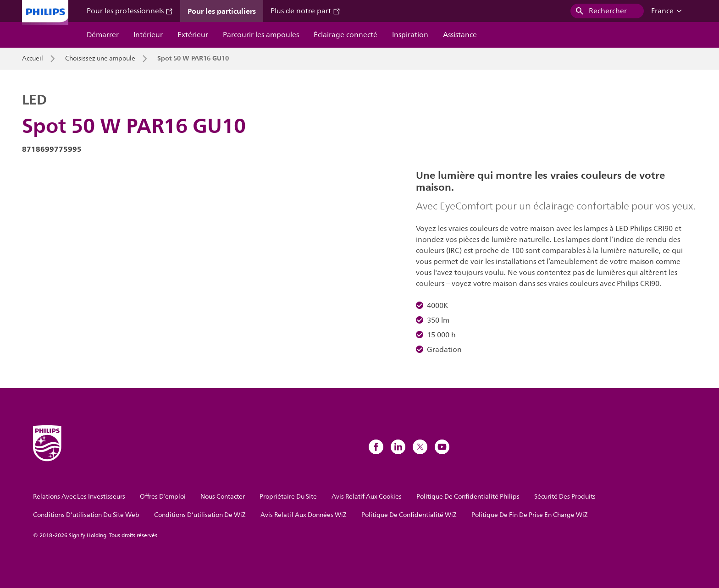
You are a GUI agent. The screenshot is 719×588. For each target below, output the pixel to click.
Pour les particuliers (222, 11)
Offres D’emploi (163, 497)
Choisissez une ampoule (100, 59)
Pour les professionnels (130, 11)
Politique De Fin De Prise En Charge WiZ (530, 515)
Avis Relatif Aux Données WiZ (304, 515)
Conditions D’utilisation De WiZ (200, 515)
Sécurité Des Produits (565, 497)
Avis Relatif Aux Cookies (367, 497)
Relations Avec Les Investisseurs (79, 497)
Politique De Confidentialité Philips (468, 497)
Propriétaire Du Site (288, 497)
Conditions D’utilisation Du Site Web (86, 515)
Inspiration (410, 35)
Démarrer (103, 35)
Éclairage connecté (346, 35)
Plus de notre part (305, 11)
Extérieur (193, 35)
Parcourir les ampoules (261, 35)
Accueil (33, 59)
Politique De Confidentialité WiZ (409, 515)
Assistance (460, 35)
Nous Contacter (223, 497)
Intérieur (148, 35)
